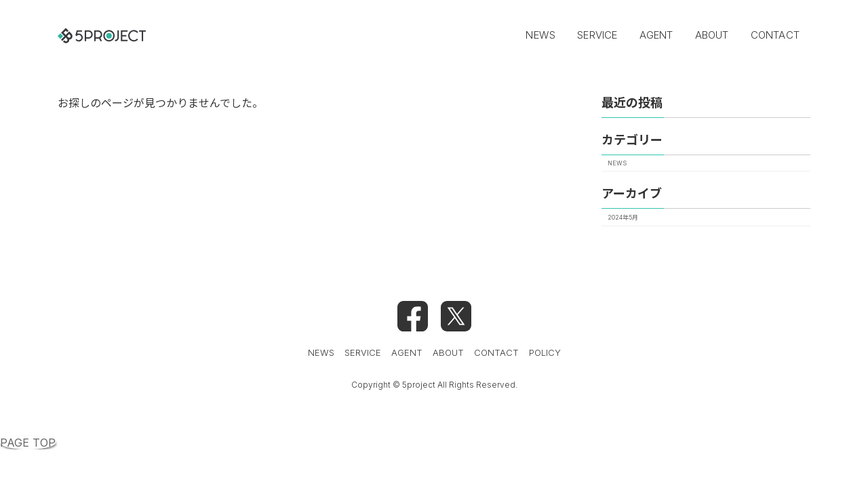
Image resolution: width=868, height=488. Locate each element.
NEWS (617, 163)
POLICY (545, 352)
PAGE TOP (28, 443)
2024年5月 (623, 217)
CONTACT (496, 352)
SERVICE (363, 352)
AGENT (407, 352)
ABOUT (448, 352)
